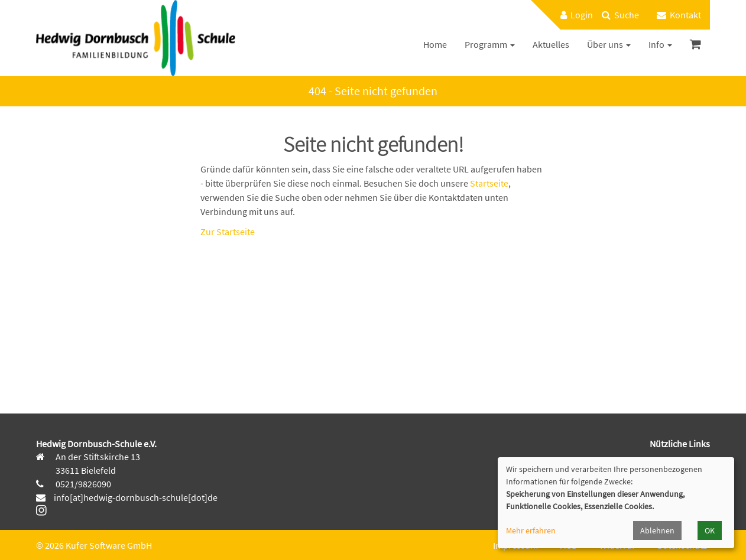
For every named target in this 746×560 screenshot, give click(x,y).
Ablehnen (657, 530)
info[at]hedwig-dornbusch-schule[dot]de (136, 497)
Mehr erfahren (531, 530)
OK (710, 530)
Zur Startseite (228, 232)
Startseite (489, 183)
